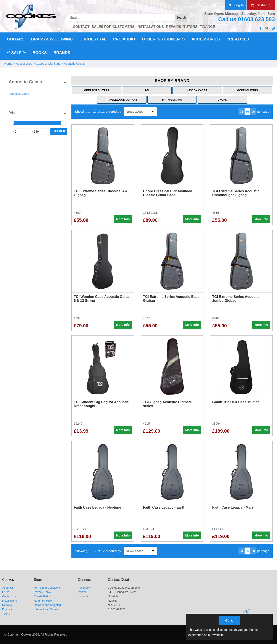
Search (181, 18)
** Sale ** (16, 53)
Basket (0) (261, 5)
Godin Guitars (248, 90)
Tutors (6, 614)
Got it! (229, 620)
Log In (236, 5)
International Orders (46, 609)
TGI (147, 90)
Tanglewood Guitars (122, 100)
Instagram (84, 596)
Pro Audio (124, 39)
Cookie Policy (42, 596)
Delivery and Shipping (47, 605)
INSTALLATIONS (150, 27)
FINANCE (207, 27)
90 (253, 112)
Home (8, 64)
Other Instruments (163, 39)
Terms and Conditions (47, 588)
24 (241, 112)
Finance (7, 609)
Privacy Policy (42, 592)
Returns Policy (43, 601)
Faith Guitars (172, 100)
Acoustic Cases (74, 64)
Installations (10, 601)
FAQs (6, 592)
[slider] (11, 123)
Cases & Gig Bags (48, 64)
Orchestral (93, 39)
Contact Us (9, 596)
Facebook (84, 588)
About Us (8, 588)
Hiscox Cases (197, 90)
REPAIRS (174, 27)
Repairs (7, 605)
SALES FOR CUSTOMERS (113, 27)
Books (40, 53)
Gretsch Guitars (97, 90)
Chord (222, 100)
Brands (62, 53)
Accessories (206, 39)
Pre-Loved (238, 39)
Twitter (82, 592)
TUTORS (190, 27)
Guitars (16, 39)
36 (247, 112)
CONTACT (81, 27)
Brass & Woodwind (52, 39)
